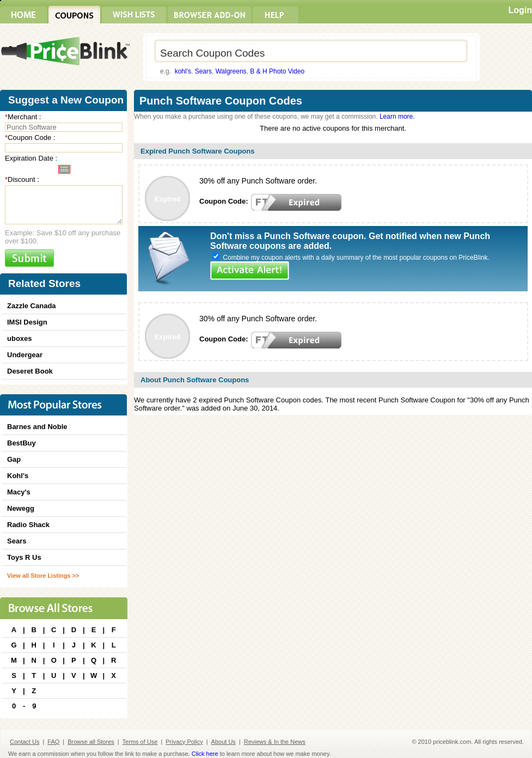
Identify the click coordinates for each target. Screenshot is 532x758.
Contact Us (25, 742)
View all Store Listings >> (43, 576)
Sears (203, 71)
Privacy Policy (184, 742)
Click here (205, 754)
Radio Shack (28, 525)
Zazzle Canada (32, 306)
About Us (224, 742)
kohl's (183, 71)
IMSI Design (27, 322)
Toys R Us (24, 557)
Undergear (25, 355)
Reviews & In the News (275, 742)
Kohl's (18, 476)
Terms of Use (140, 742)
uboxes (20, 338)
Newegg (21, 508)
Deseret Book (30, 371)
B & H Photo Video (277, 71)
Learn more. (397, 117)
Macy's (19, 492)
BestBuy (22, 443)
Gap (14, 459)
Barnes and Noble (37, 427)
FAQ (53, 742)
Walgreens (231, 71)
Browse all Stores (91, 742)
